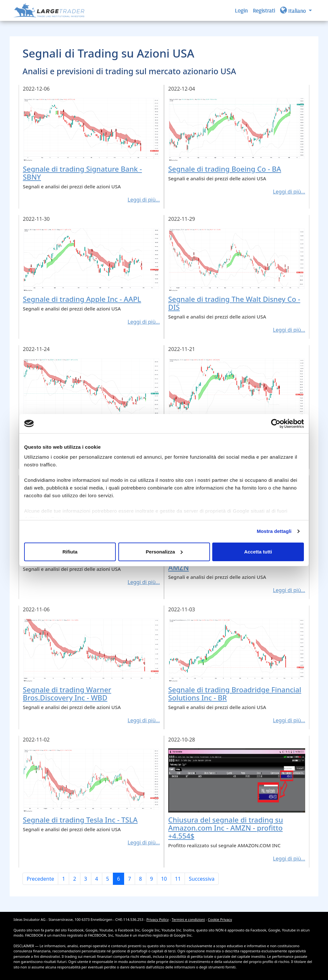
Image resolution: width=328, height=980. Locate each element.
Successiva (202, 879)
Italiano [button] (294, 10)
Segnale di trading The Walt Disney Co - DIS (234, 303)
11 (178, 879)
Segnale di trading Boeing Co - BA (225, 169)
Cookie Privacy (220, 919)
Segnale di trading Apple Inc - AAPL (82, 299)
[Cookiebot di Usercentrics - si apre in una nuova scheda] (276, 424)
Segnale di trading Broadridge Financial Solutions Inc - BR (235, 693)
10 (164, 879)
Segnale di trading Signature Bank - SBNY (82, 173)
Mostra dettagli (274, 531)
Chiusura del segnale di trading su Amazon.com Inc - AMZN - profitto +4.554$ (226, 828)
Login (241, 10)
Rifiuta (70, 552)
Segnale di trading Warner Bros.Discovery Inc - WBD (67, 693)
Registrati (264, 10)
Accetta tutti (258, 552)
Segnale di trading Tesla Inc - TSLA (80, 820)
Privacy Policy (157, 919)
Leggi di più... (144, 200)
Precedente (40, 879)
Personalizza (164, 552)
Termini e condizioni (188, 919)
